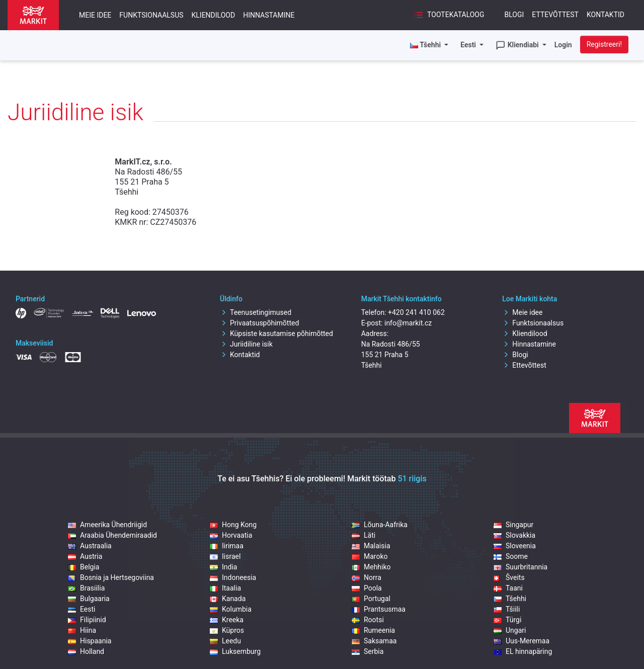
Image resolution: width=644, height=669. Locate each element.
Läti (364, 535)
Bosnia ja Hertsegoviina (111, 577)
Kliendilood (214, 15)
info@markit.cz (408, 323)
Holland (86, 651)
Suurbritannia (520, 567)
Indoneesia (233, 577)
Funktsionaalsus (151, 15)
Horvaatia (231, 535)
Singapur (513, 525)
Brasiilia (86, 588)
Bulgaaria (89, 599)
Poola (367, 588)
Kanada (228, 599)
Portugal (371, 599)
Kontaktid (606, 15)
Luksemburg (235, 651)
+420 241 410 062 (416, 312)
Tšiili (507, 609)
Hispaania (90, 641)
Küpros (227, 630)
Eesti (469, 45)
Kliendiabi (518, 45)
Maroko (370, 556)
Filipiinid (87, 620)
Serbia (368, 651)
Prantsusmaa (379, 609)
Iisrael (225, 556)
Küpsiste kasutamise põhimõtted (276, 333)
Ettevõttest (555, 15)
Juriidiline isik (246, 344)
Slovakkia (514, 535)
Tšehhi (510, 599)
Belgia (84, 567)
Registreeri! (604, 44)
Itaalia (225, 588)
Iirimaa (227, 546)
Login (563, 45)
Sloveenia (515, 546)
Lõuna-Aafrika (380, 525)
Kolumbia (231, 609)
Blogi (514, 15)
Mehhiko (371, 567)
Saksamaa (374, 641)
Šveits (509, 577)
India (223, 567)
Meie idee (95, 15)
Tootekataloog (449, 15)
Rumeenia (373, 630)
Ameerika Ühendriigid (107, 525)
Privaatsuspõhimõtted (259, 323)
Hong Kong (233, 525)
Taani (508, 588)
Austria (85, 556)
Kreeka (227, 620)
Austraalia (90, 546)
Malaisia (371, 546)
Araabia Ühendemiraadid (112, 535)
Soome (511, 556)
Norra (367, 577)
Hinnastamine (269, 15)
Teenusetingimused (256, 312)
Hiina (82, 630)
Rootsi (368, 620)
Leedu (225, 641)
